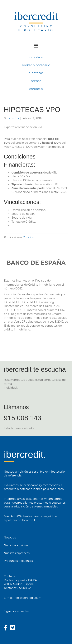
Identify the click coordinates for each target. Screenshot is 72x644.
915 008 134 (24, 588)
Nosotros (10, 538)
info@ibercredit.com (28, 598)
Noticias (28, 237)
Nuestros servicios (16, 545)
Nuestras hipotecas (17, 553)
